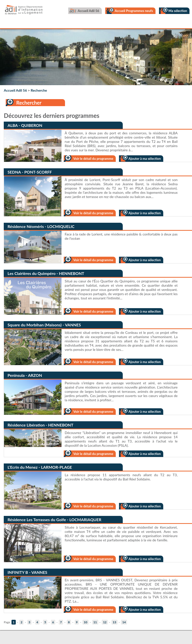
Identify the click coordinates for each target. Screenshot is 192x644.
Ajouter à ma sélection (145, 159)
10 (85, 622)
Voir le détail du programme (93, 159)
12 (105, 622)
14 (124, 622)
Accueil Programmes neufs (134, 11)
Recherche (39, 90)
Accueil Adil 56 (88, 11)
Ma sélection (178, 11)
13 (114, 622)
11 (95, 622)
